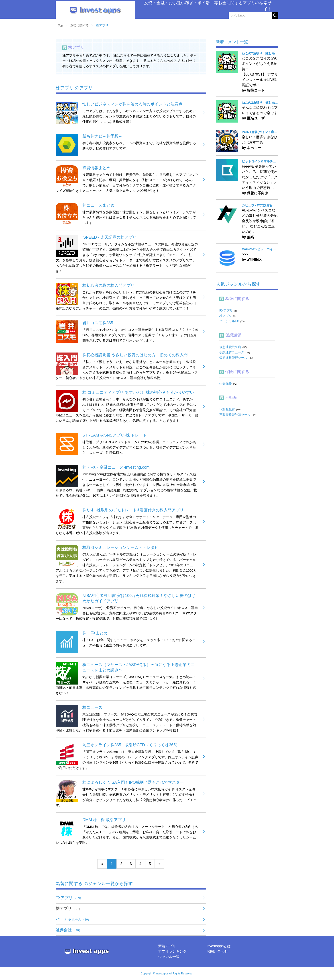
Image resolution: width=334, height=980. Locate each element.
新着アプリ (167, 946)
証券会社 (69, 930)
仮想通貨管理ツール (233, 358)
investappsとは (219, 946)
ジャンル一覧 (169, 957)
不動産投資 (227, 409)
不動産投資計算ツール (235, 415)
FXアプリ (69, 898)
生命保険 (226, 383)
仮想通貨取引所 (230, 347)
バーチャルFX (73, 919)
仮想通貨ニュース (232, 352)
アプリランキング (172, 951)
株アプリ (69, 908)
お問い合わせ (217, 951)
